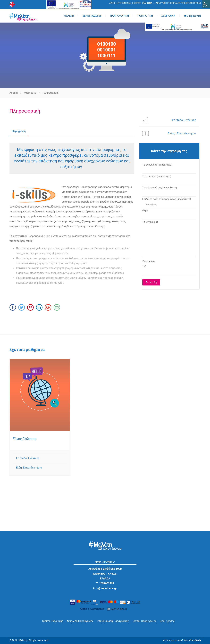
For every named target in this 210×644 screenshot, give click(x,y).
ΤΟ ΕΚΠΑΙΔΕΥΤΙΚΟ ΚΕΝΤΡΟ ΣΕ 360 (185, 3)
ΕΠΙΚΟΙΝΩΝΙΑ (124, 3)
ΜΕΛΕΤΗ (69, 16)
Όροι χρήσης (167, 621)
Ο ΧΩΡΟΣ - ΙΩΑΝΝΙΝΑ (142, 3)
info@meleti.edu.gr (105, 588)
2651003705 (107, 583)
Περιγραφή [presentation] (19, 131)
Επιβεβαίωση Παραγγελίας (113, 621)
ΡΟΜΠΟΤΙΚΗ (145, 16)
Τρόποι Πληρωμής (53, 621)
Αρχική (14, 93)
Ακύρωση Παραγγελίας (80, 621)
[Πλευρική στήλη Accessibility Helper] (206, 4)
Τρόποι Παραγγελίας (144, 621)
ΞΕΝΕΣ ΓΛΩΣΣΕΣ (92, 16)
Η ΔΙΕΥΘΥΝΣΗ (160, 3)
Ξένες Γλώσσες (25, 439)
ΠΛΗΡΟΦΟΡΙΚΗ (119, 16)
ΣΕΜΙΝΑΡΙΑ (168, 16)
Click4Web (195, 640)
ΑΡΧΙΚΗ (113, 3)
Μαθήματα (30, 93)
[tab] (19, 131)
